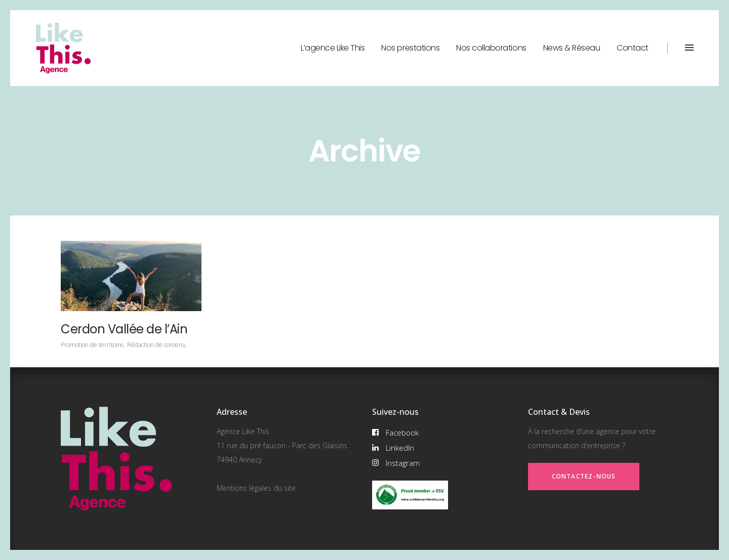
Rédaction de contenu (156, 345)
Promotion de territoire (92, 345)
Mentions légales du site (256, 488)
